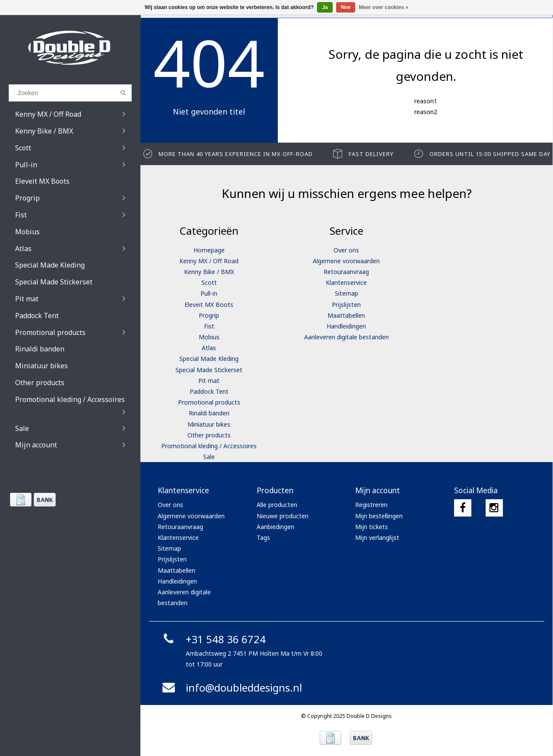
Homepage (209, 250)
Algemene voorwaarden (346, 261)
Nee (346, 7)
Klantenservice (346, 282)
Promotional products (209, 402)
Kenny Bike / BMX (209, 272)
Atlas (209, 348)
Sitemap (346, 293)
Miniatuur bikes (209, 424)
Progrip (209, 315)
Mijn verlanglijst (377, 537)
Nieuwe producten (283, 516)
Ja (325, 7)
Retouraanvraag (346, 272)
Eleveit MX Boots (209, 305)
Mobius (209, 337)
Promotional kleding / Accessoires (209, 446)
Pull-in (209, 293)
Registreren (371, 505)
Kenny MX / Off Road (209, 261)
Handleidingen (346, 326)
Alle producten (277, 505)
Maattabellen (346, 315)
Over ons (346, 250)
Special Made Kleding (209, 359)
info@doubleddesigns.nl (231, 687)
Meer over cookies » (384, 7)
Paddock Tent (209, 391)
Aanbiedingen (275, 527)
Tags (263, 537)
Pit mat (209, 381)
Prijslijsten (346, 305)
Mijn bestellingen (379, 516)
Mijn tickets (372, 527)
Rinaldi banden (209, 413)
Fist (209, 326)
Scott (209, 282)
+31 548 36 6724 (213, 639)
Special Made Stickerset (209, 370)
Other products (209, 435)
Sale (209, 457)
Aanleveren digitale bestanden (346, 337)
